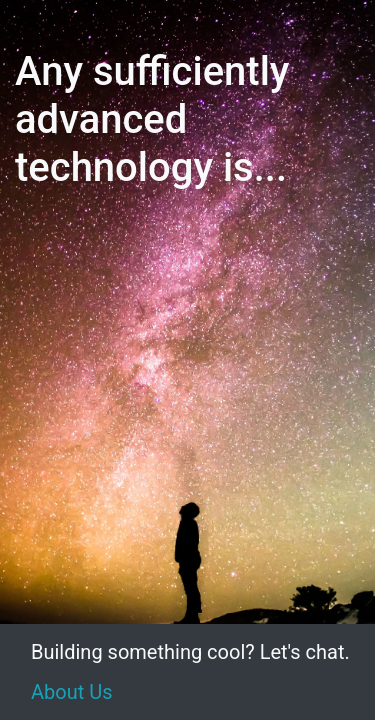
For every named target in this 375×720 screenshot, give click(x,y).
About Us (72, 692)
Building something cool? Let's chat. (190, 652)
